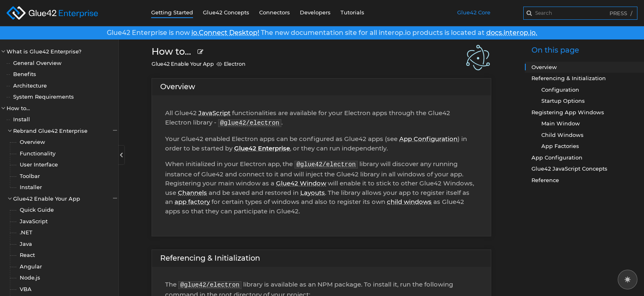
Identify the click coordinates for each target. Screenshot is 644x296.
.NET (26, 232)
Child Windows (562, 135)
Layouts (313, 193)
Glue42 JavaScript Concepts (569, 169)
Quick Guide (37, 210)
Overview (32, 142)
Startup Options (563, 101)
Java (26, 244)
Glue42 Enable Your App (66, 198)
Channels (192, 193)
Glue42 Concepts (226, 12)
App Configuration (428, 139)
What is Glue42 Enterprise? (44, 51)
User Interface (39, 164)
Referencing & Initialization (210, 258)
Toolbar (30, 176)
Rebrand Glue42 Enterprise (66, 131)
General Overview (37, 63)
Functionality (38, 153)
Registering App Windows (568, 112)
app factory (192, 202)
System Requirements (44, 97)
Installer (31, 187)
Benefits (25, 74)
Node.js (30, 277)
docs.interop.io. (512, 33)
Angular (31, 266)
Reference (545, 180)
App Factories (560, 146)
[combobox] (580, 13)
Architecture (30, 86)
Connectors (275, 12)
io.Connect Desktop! (225, 33)
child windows (409, 202)
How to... (18, 108)
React (27, 255)
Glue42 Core (474, 12)
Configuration (560, 90)
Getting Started (172, 12)
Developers (315, 12)
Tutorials (352, 12)
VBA (26, 289)
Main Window (561, 123)
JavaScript (34, 221)
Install (22, 119)
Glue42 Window (301, 183)
